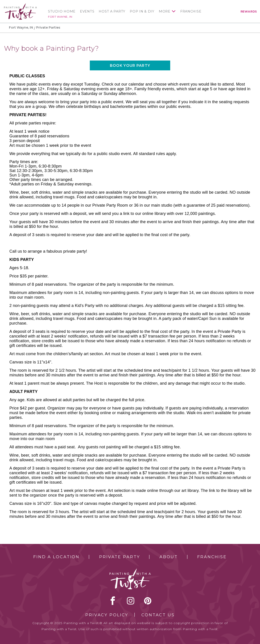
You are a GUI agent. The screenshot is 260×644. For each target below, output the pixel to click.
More (165, 11)
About (169, 557)
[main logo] (20, 5)
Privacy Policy (107, 615)
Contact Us (158, 615)
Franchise (191, 11)
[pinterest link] (148, 601)
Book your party (130, 66)
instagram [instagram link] (131, 601)
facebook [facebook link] (113, 601)
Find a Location (56, 557)
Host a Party (112, 11)
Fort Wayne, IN (60, 17)
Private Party (120, 557)
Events (87, 11)
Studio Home (62, 11)
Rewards (249, 12)
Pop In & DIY (142, 11)
